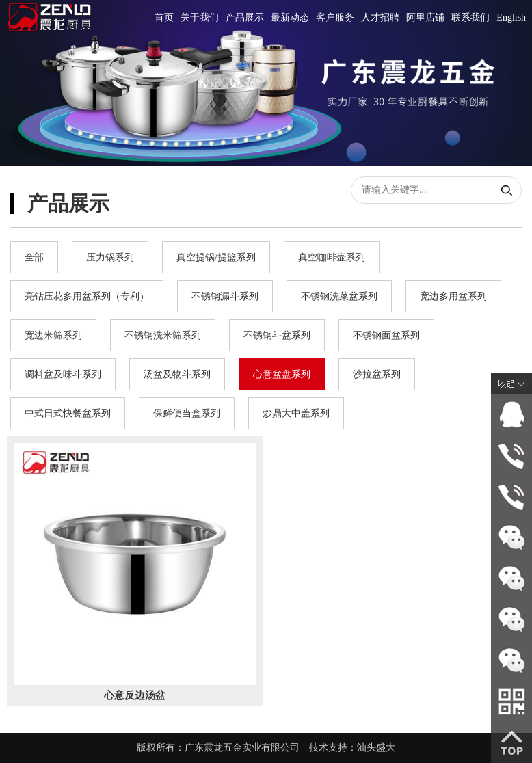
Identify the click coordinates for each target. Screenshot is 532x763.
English (511, 17)
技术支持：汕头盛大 (352, 748)
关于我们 (200, 17)
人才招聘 (380, 17)
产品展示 (245, 17)
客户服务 (335, 17)
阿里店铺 (425, 17)
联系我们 (470, 17)
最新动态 (290, 17)
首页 (164, 17)
